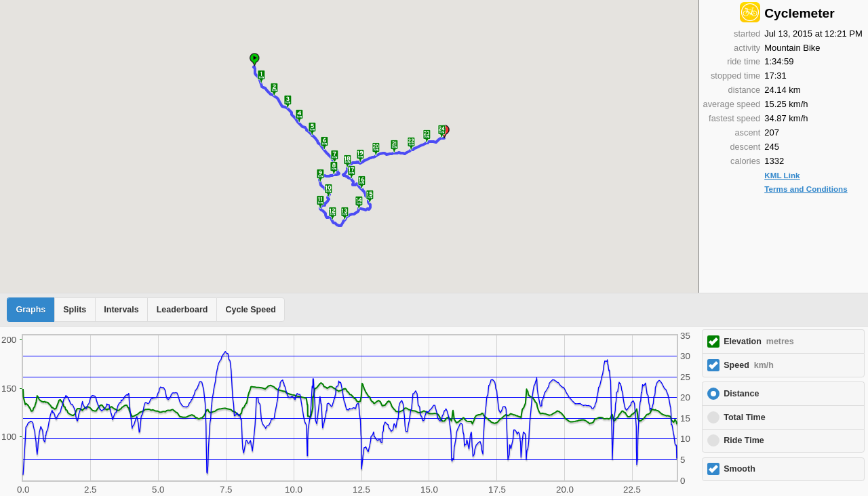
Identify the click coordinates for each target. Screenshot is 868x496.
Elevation (759, 342)
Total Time (744, 417)
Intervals (121, 310)
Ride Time (744, 440)
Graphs (31, 310)
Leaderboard (182, 310)
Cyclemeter (799, 13)
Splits (75, 310)
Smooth (739, 469)
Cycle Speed (250, 310)
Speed (749, 365)
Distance (741, 394)
